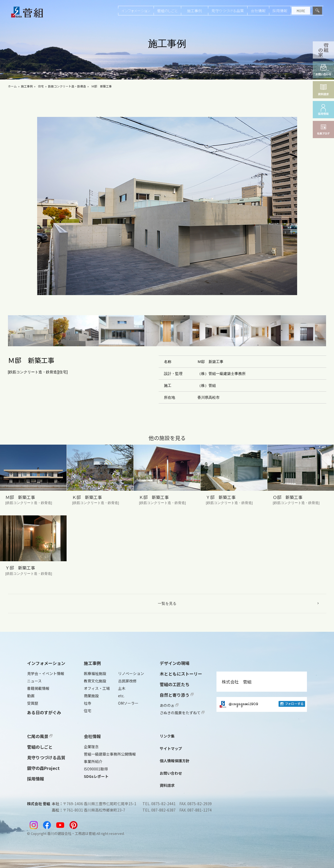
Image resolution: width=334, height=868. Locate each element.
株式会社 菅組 (237, 682)
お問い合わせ (171, 773)
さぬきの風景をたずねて (182, 713)
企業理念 (91, 747)
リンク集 (167, 736)
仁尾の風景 (40, 736)
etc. (121, 696)
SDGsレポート (96, 776)
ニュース (34, 681)
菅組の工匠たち (175, 684)
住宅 (41, 86)
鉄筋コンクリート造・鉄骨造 (67, 86)
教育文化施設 (95, 681)
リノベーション (131, 673)
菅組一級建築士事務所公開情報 (110, 754)
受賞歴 (33, 703)
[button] (31, 331)
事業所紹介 (93, 761)
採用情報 (280, 11)
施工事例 (194, 11)
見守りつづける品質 (228, 11)
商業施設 (91, 696)
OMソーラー (128, 703)
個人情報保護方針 (175, 761)
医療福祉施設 (95, 673)
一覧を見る (167, 603)
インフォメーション (136, 11)
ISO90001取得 (96, 769)
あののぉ (169, 705)
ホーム (12, 86)
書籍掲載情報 (38, 688)
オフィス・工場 (97, 688)
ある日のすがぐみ (44, 712)
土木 (122, 688)
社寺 (88, 703)
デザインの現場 (175, 663)
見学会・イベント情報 (46, 673)
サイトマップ (171, 748)
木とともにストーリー (181, 674)
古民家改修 (127, 681)
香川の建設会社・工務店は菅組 (71, 833)
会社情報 (258, 11)
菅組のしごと (167, 11)
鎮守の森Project (43, 768)
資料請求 (167, 785)
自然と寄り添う (177, 695)
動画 (31, 696)
